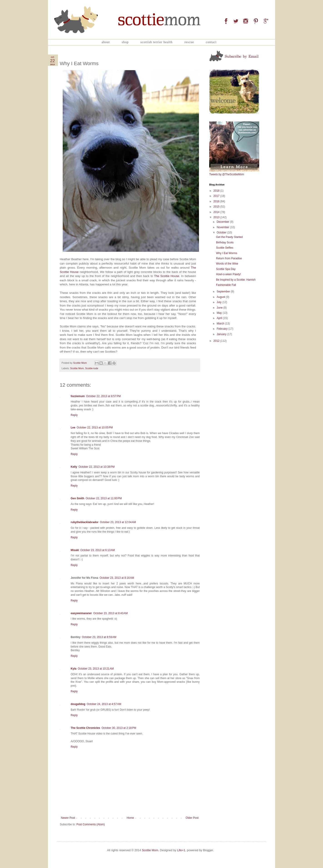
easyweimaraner (81, 613)
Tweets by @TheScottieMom (227, 174)
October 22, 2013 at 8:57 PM (103, 396)
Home (130, 818)
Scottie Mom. (150, 850)
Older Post (192, 818)
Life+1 (181, 850)
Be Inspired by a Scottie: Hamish (236, 280)
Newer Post (68, 818)
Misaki (75, 550)
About (106, 42)
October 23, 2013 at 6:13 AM (98, 550)
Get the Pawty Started (229, 237)
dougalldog (78, 704)
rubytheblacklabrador (85, 522)
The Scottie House (167, 276)
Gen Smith (77, 498)
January (222, 334)
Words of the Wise (227, 264)
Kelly (74, 467)
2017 (217, 196)
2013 (217, 217)
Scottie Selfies (225, 248)
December (223, 222)
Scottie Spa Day (226, 269)
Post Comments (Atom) (91, 824)
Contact (211, 42)
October (222, 232)
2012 (217, 341)
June (220, 308)
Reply (74, 415)
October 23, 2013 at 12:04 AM (118, 522)
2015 (217, 207)
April (220, 318)
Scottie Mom (77, 368)
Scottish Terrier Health (157, 42)
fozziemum (78, 396)
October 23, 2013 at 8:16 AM (117, 578)
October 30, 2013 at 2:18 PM (119, 728)
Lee (73, 428)
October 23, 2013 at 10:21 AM (96, 669)
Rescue (189, 42)
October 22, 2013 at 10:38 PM (97, 467)
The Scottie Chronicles (85, 728)
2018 (217, 191)
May (220, 313)
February (222, 329)
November (223, 227)
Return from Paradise (229, 258)
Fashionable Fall (226, 285)
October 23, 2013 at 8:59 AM (99, 637)
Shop (125, 42)
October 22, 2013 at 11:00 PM (104, 498)
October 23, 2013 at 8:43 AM (110, 613)
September (224, 292)
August (221, 297)
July (220, 302)
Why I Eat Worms (227, 253)
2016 (217, 201)
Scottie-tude (92, 368)
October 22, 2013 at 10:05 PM (95, 428)
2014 (217, 212)
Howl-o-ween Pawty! (228, 274)
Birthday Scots (225, 242)
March (221, 324)
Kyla (73, 669)
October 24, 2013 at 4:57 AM (104, 704)
